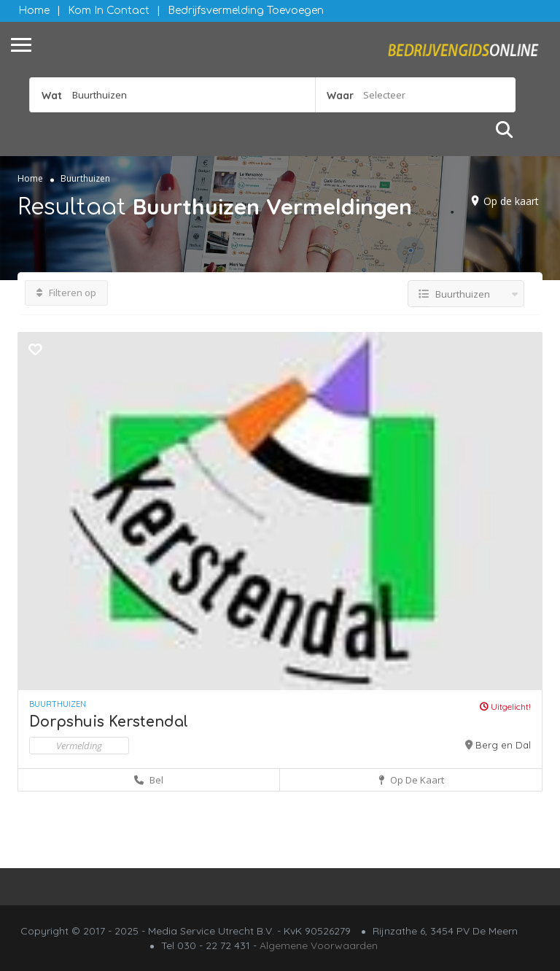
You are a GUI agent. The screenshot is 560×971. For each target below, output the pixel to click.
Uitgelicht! (505, 707)
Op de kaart (511, 201)
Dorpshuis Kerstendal (109, 722)
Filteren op (66, 293)
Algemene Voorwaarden (319, 945)
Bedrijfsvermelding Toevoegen (246, 11)
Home (34, 11)
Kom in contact (109, 11)
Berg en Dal (503, 745)
